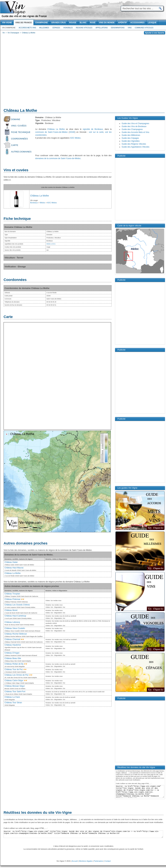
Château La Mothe (56, 129)
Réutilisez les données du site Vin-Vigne (38, 813)
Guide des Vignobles (131, 141)
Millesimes (44, 28)
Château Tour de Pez (14, 669)
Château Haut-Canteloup (15, 616)
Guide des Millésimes (131, 135)
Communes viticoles (144, 28)
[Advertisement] (31, 72)
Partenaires (98, 861)
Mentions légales (86, 861)
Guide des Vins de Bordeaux (134, 126)
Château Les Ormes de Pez (17, 675)
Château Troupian (12, 594)
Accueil (75, 861)
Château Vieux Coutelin (15, 628)
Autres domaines (21, 152)
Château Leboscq (12, 622)
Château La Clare (12, 697)
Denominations (118, 28)
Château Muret (11, 610)
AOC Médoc (75, 138)
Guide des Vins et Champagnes (135, 123)
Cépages (56, 28)
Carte (15, 145)
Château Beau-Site (13, 658)
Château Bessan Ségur (15, 686)
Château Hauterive (13, 645)
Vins (130, 28)
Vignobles (68, 28)
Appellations (102, 28)
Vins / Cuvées (19, 126)
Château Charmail (12, 639)
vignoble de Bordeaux (93, 129)
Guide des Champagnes (132, 129)
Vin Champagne (9, 28)
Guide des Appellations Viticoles (136, 147)
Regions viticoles (84, 28)
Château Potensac (13, 599)
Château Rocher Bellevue (16, 634)
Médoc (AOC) (51, 244)
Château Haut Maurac (14, 568)
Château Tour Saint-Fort (15, 692)
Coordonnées (19, 139)
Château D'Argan (12, 653)
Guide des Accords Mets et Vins (135, 132)
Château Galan (11, 562)
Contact (108, 861)
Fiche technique (21, 132)
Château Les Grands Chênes (17, 605)
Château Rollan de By (14, 664)
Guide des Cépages (130, 138)
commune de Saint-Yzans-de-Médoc (51, 132)
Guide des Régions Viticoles (134, 144)
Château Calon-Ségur (14, 680)
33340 (72, 132)
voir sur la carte (96, 132)
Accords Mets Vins (27, 28)
